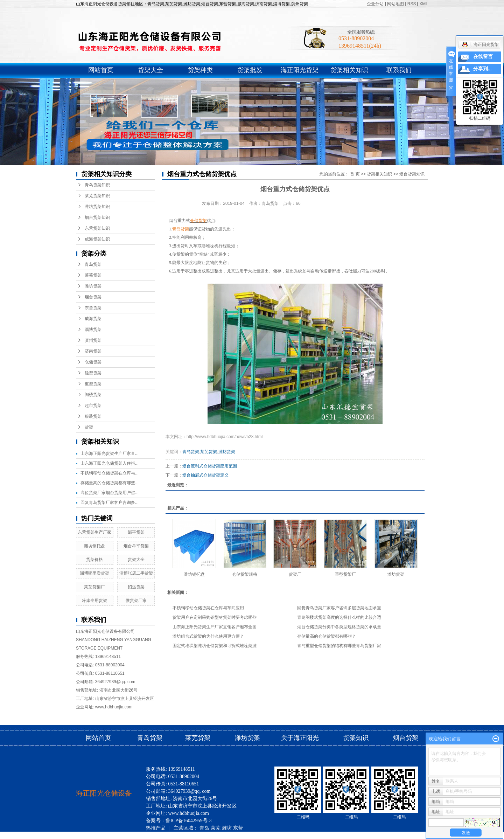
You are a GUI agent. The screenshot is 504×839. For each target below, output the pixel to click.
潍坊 (227, 828)
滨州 (173, 835)
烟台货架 (93, 297)
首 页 (355, 174)
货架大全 (150, 70)
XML (424, 4)
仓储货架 (93, 362)
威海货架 (93, 319)
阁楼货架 (93, 395)
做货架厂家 (136, 601)
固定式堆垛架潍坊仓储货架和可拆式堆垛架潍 (215, 646)
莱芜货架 (93, 275)
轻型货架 (93, 373)
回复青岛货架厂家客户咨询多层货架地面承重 (339, 608)
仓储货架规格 (245, 574)
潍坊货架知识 (97, 207)
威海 (151, 835)
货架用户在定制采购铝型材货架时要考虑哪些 (215, 617)
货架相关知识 (349, 70)
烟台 (196, 835)
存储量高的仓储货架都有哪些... (110, 483)
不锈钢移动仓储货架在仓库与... (110, 473)
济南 (184, 835)
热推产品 (156, 828)
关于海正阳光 (300, 738)
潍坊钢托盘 (94, 546)
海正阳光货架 (300, 70)
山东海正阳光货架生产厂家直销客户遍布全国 (215, 627)
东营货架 (93, 308)
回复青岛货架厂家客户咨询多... (110, 502)
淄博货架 (93, 330)
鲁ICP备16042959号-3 (188, 821)
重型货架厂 (345, 574)
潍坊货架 (93, 286)
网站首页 (101, 70)
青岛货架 (93, 264)
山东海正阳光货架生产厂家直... (110, 453)
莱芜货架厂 (94, 587)
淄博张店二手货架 (136, 573)
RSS (412, 4)
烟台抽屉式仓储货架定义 (205, 475)
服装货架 (93, 416)
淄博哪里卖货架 (94, 573)
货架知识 (357, 738)
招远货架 (136, 587)
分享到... (482, 69)
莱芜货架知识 (97, 196)
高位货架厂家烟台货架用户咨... (110, 493)
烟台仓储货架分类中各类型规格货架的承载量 (339, 627)
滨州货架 (93, 340)
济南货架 (93, 351)
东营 (238, 828)
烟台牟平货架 (136, 546)
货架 (89, 427)
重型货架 (93, 384)
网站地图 (396, 4)
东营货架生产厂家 (94, 532)
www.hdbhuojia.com (114, 707)
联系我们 (399, 70)
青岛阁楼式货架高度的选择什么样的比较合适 (339, 617)
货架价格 (94, 560)
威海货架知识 (97, 239)
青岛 (204, 828)
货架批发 (250, 70)
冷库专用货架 (94, 601)
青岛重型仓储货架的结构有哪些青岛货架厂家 (339, 646)
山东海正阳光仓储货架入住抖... (110, 463)
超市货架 (93, 405)
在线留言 (483, 57)
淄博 (162, 835)
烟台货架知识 (97, 217)
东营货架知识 (97, 228)
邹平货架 (136, 532)
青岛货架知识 (97, 185)
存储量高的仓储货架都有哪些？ (327, 636)
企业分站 (375, 4)
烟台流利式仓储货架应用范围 (210, 466)
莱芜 (216, 828)
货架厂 (295, 574)
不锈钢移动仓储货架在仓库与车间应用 (208, 608)
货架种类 (200, 70)
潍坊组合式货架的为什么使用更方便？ (208, 636)
